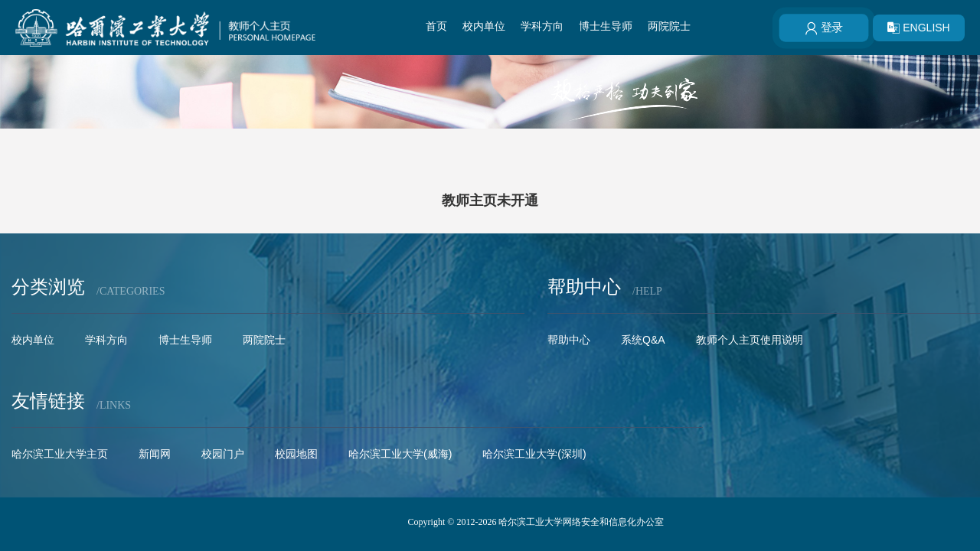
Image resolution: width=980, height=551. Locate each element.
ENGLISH (918, 28)
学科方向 (542, 26)
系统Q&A (643, 340)
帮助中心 (569, 340)
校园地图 (296, 454)
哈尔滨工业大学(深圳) (534, 454)
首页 (436, 26)
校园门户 (223, 454)
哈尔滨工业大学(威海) (400, 454)
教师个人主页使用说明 (750, 340)
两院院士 (669, 26)
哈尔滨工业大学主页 (60, 454)
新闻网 (155, 454)
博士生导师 (606, 26)
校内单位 (484, 26)
